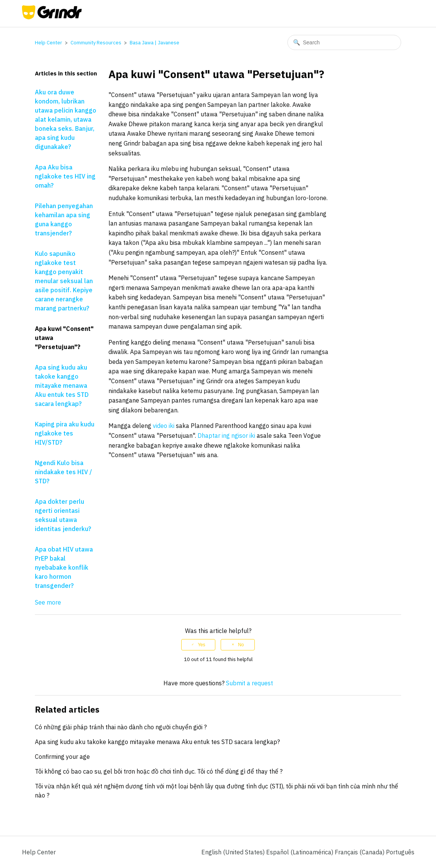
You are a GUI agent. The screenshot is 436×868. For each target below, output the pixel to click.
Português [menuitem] (400, 852)
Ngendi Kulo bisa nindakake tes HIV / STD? (64, 472)
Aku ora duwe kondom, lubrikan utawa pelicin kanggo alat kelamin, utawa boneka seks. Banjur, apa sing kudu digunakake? (66, 119)
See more (48, 602)
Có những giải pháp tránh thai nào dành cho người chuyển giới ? (121, 727)
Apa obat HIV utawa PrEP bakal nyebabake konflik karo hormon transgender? (64, 567)
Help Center (49, 43)
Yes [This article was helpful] (202, 645)
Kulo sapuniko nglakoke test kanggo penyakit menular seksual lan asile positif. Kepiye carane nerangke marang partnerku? (64, 281)
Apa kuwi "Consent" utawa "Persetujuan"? (64, 338)
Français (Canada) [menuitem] (360, 852)
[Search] (344, 42)
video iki (164, 426)
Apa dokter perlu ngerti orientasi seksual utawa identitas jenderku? (63, 515)
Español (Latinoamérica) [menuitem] (300, 852)
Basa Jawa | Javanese (154, 43)
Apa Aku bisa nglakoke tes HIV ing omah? (65, 176)
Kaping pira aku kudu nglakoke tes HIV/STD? (65, 433)
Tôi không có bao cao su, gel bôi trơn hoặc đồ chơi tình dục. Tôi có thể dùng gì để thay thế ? (159, 771)
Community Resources (96, 43)
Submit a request (249, 683)
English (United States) (234, 852)
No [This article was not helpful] (241, 645)
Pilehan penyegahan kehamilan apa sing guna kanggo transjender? (64, 219)
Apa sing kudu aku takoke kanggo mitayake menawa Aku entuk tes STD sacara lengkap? (62, 385)
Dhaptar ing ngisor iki (226, 436)
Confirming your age (62, 757)
